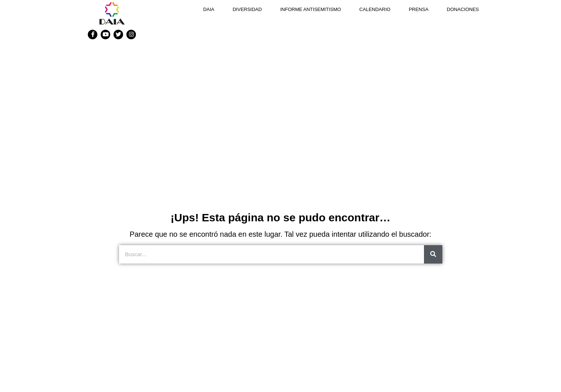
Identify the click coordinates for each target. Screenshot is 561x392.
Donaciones (463, 9)
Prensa (419, 9)
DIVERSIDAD (247, 9)
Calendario (375, 9)
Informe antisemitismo (311, 9)
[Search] (433, 254)
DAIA (209, 9)
